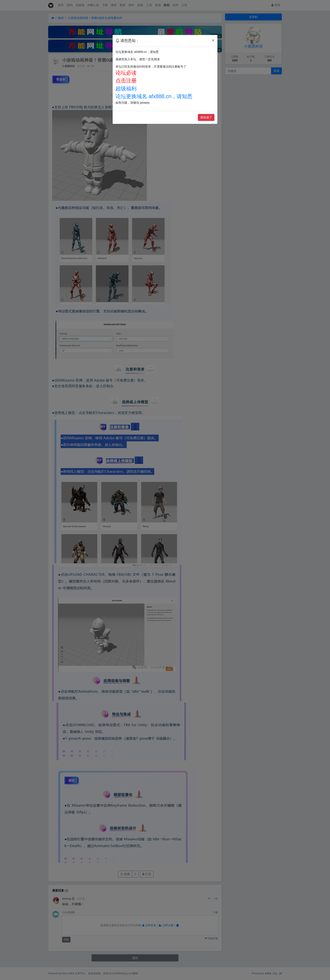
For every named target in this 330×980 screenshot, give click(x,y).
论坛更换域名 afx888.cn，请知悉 (154, 96)
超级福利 (126, 88)
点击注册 (126, 80)
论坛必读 (126, 73)
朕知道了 (206, 117)
